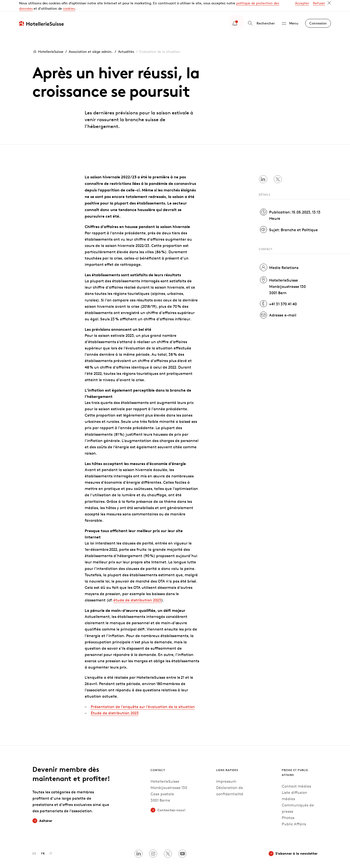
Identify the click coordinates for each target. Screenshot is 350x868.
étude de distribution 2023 (137, 588)
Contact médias (296, 775)
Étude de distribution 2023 (115, 701)
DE (34, 842)
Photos (288, 806)
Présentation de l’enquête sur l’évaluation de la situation (143, 695)
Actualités (126, 40)
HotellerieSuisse (48, 40)
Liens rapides (227, 758)
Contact (158, 758)
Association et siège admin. (91, 40)
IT (51, 842)
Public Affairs (294, 812)
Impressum (226, 770)
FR (43, 842)
